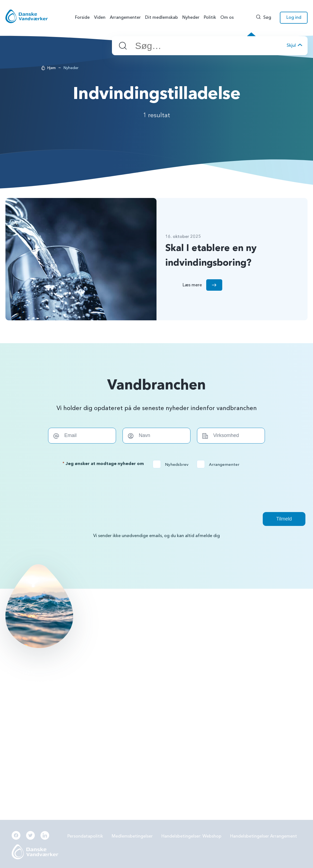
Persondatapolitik (85, 836)
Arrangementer (220, 464)
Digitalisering (220, 716)
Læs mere (113, 615)
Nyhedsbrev (172, 464)
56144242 (25, 673)
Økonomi (116, 745)
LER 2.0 (113, 702)
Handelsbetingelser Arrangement (264, 836)
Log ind (294, 17)
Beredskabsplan (122, 730)
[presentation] (156, 490)
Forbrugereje (220, 688)
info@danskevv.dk (32, 682)
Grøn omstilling (222, 702)
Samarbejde (118, 716)
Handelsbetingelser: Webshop (191, 836)
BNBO (112, 673)
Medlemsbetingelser (132, 836)
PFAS (111, 688)
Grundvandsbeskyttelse (230, 673)
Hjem (51, 68)
